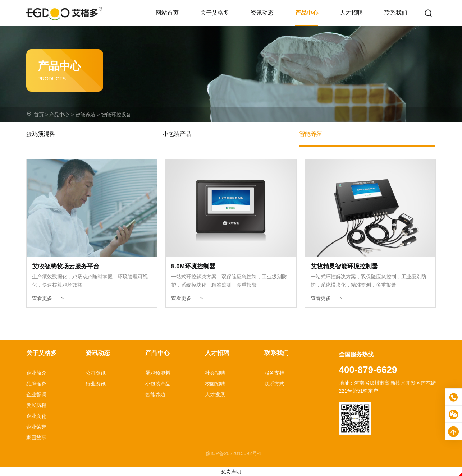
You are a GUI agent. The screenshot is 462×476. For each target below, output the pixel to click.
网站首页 (167, 13)
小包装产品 (177, 134)
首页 (39, 115)
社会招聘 (215, 373)
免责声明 (231, 472)
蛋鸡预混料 (41, 134)
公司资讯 (96, 373)
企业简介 (36, 373)
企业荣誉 (36, 427)
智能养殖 (85, 115)
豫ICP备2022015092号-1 (234, 453)
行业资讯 (96, 384)
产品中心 (307, 13)
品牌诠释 (36, 384)
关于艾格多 (215, 13)
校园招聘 (215, 384)
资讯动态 (262, 13)
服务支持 (274, 373)
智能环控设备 (116, 115)
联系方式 (274, 384)
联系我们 (396, 13)
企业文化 (36, 416)
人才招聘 (351, 13)
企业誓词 (36, 394)
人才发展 (215, 394)
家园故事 (36, 438)
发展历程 (36, 405)
